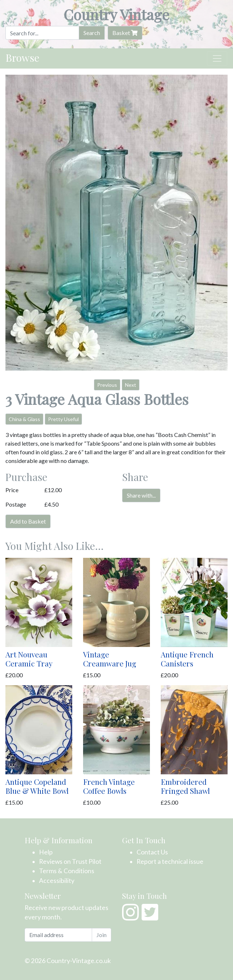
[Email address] (58, 935)
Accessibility (57, 881)
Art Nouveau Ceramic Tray (29, 659)
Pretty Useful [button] (63, 419)
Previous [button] (107, 385)
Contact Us (152, 852)
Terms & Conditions (67, 871)
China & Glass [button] (24, 419)
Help (46, 852)
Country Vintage (116, 14)
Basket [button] (125, 33)
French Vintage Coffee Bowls (109, 786)
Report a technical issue (170, 861)
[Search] (42, 33)
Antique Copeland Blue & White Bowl (37, 786)
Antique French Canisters (187, 659)
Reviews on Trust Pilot (70, 861)
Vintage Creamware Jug (110, 659)
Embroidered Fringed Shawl (185, 786)
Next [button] (131, 385)
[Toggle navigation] (217, 58)
